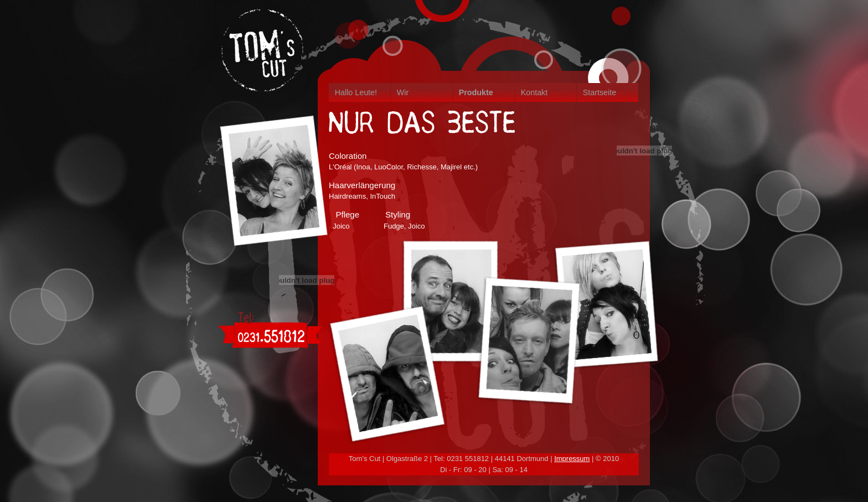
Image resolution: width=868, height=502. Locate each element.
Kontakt (534, 92)
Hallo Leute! (356, 92)
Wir (403, 92)
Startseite (600, 92)
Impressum (572, 459)
